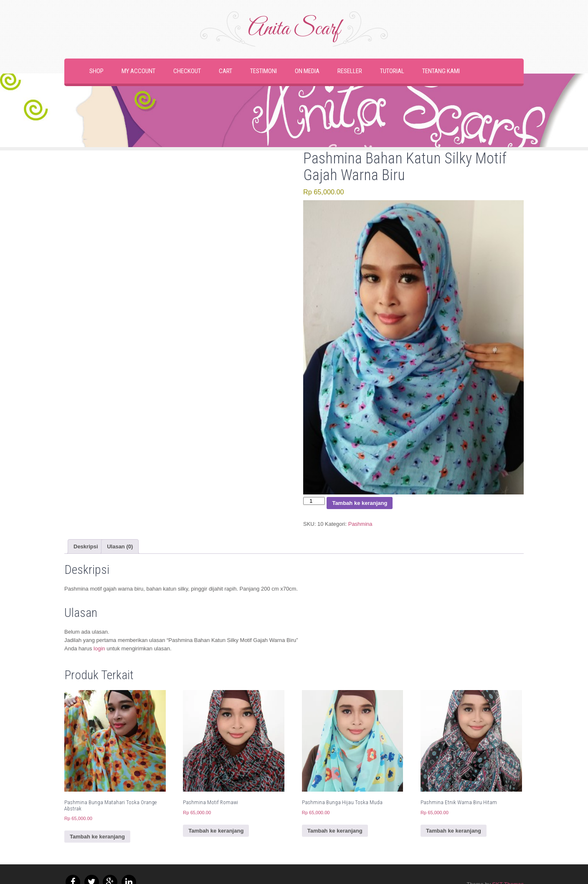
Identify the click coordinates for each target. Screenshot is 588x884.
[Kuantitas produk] (314, 501)
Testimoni (264, 71)
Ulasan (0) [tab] (120, 546)
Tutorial (392, 71)
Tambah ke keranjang (360, 503)
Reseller (350, 71)
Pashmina (360, 524)
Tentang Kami (441, 71)
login (99, 648)
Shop (96, 71)
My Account (138, 71)
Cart (226, 71)
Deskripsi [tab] (86, 546)
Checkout (187, 71)
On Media (307, 71)
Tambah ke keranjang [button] (97, 837)
